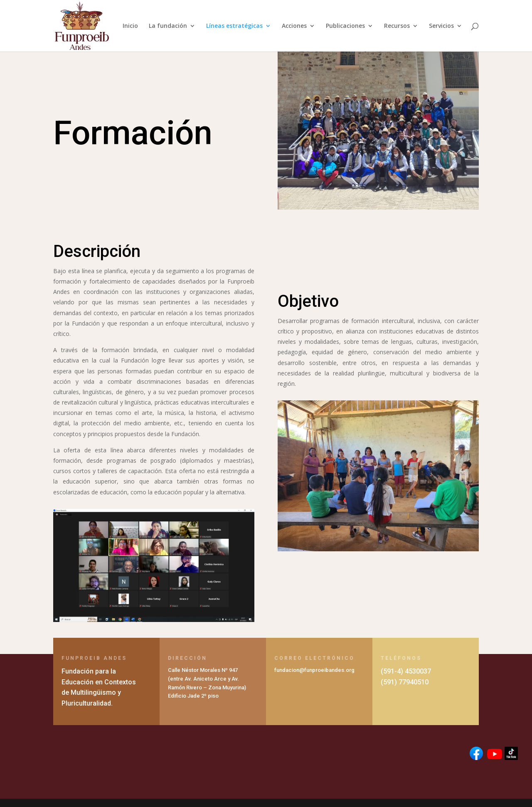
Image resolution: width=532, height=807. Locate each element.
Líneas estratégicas (234, 26)
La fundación (168, 26)
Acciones (294, 26)
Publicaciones (345, 26)
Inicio (130, 26)
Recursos (397, 26)
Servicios (441, 26)
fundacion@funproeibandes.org (314, 670)
